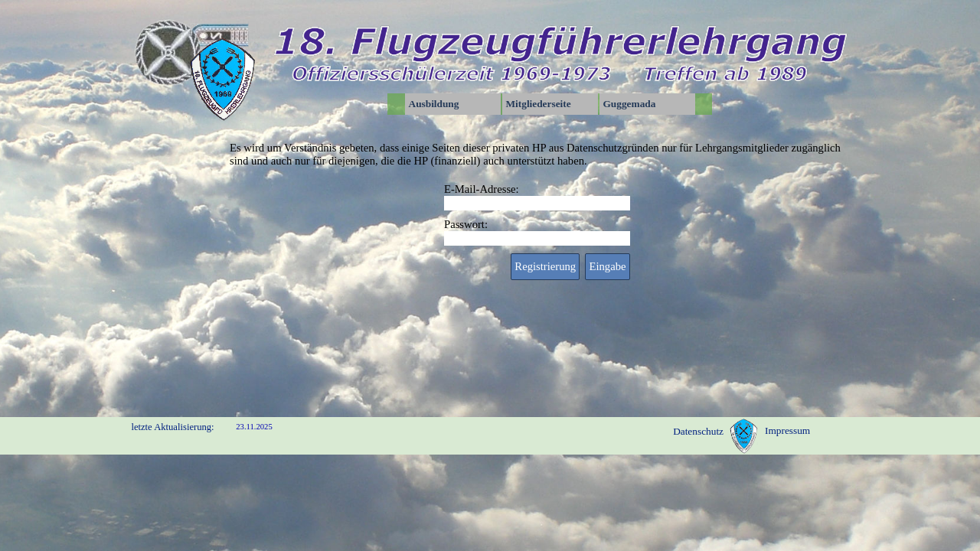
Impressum (787, 430)
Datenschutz (698, 431)
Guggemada (630, 104)
